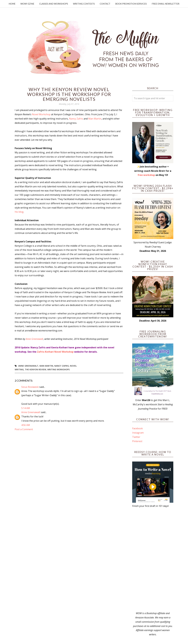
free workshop (146, 175)
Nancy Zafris (76, 119)
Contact (105, 4)
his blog (19, 212)
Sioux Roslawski (30, 387)
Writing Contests (84, 4)
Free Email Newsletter (166, 4)
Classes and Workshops (54, 4)
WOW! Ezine (27, 4)
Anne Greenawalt (34, 339)
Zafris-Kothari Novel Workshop (55, 352)
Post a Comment (24, 429)
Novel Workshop (41, 114)
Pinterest (137, 441)
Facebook (137, 428)
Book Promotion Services (131, 4)
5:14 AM (26, 408)
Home (12, 4)
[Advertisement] (153, 560)
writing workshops (58, 369)
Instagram (138, 433)
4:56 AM (26, 425)
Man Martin (95, 119)
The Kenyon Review (35, 369)
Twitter (136, 437)
